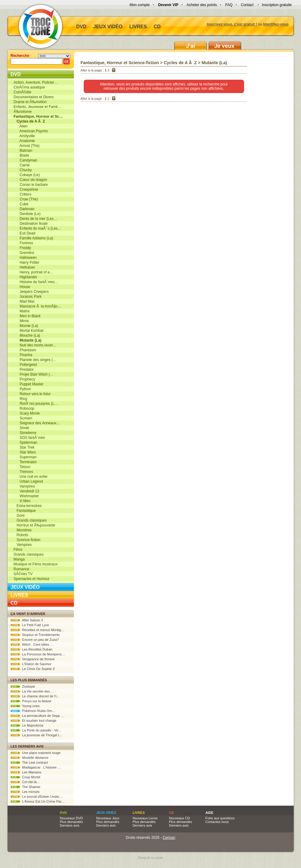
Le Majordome (27, 725)
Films (18, 550)
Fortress (23, 243)
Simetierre (25, 433)
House (22, 287)
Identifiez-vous (276, 24)
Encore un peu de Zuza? (35, 640)
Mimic (21, 321)
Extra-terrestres (28, 506)
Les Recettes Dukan (32, 649)
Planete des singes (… (35, 360)
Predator (24, 370)
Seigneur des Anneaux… (37, 423)
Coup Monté (26, 777)
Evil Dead (24, 233)
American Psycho (31, 131)
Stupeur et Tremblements (35, 635)
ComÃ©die (23, 92)
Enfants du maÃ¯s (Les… (38, 228)
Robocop (24, 408)
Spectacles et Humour (32, 579)
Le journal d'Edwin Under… (37, 797)
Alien (21, 126)
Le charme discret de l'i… (35, 696)
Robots (21, 535)
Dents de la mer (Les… (35, 219)
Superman (25, 457)
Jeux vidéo (108, 27)
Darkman (24, 209)
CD (157, 27)
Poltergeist (25, 365)
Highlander (26, 277)
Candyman (26, 160)
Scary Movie (27, 413)
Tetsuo (22, 467)
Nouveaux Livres (145, 818)
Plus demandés (72, 822)
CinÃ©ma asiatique (29, 87)
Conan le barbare (31, 185)
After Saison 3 (27, 620)
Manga (19, 559)
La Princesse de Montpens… (38, 654)
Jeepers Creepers (31, 292)
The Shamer (26, 787)
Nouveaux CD (179, 818)
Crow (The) (26, 199)
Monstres (23, 530)
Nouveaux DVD (72, 818)
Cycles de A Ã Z (180, 63)
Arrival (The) (27, 146)
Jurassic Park (28, 297)
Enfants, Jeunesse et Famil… (38, 107)
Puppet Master (29, 384)
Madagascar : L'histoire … (36, 767)
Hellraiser (24, 267)
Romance (21, 569)
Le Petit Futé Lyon (30, 625)
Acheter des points (202, 5)
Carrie (22, 165)
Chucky (23, 170)
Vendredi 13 (26, 491)
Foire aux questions (220, 818)
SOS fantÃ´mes (29, 438)
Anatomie (24, 141)
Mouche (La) (27, 335)
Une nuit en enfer (31, 477)
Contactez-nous (217, 822)
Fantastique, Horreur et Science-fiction (120, 63)
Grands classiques (30, 520)
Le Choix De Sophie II (33, 669)
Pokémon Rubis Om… (33, 711)
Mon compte (140, 5)
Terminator (25, 462)
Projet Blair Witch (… (34, 374)
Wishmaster (26, 496)
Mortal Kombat (29, 331)
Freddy (22, 248)
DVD (82, 27)
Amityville (24, 136)
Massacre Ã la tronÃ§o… (38, 306)
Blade (21, 155)
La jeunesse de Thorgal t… (37, 735)
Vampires (24, 486)
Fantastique (25, 511)
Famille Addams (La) (33, 238)
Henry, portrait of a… (34, 272)
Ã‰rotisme (23, 112)
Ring (21, 399)
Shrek (21, 428)
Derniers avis (70, 825)
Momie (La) (26, 326)
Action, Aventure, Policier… (36, 82)
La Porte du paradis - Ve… (36, 730)
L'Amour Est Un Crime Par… (38, 801)
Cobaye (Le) (27, 175)
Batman (23, 151)
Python (22, 389)
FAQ (229, 5)
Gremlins (24, 253)
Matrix (22, 311)
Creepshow (26, 189)
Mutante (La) (214, 63)
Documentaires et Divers (34, 97)
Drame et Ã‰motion (30, 102)
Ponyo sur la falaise (31, 701)
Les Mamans (26, 772)
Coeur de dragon (30, 180)
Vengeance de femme (33, 659)
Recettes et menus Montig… (38, 630)
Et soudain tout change (34, 720)
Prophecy (24, 379)
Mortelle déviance (30, 758)
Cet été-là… (25, 782)
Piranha (23, 355)
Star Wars (25, 452)
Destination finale (31, 224)
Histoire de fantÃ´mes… (36, 282)
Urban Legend (28, 481)
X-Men (22, 501)
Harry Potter (27, 262)
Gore (19, 516)
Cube (21, 204)
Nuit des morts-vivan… (35, 345)
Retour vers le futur (32, 394)
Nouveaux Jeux (108, 818)
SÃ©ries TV (23, 574)
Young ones (25, 706)
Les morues (25, 792)
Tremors (23, 472)
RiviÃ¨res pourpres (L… (36, 404)
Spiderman (26, 443)
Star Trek (24, 447)
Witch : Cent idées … (32, 644)
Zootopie (23, 686)
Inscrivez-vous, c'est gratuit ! (232, 24)
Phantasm (25, 350)
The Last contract (29, 762)
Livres (138, 27)
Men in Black (27, 316)
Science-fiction (27, 540)
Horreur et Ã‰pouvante (35, 525)
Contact (247, 5)
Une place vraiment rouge (36, 753)
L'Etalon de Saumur (31, 664)
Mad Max (24, 301)
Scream (23, 418)
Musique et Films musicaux (36, 564)
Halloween (25, 258)
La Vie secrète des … (32, 691)
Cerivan (169, 838)
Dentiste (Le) (27, 214)
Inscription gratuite (277, 5)
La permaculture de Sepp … (37, 716)
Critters (23, 194)
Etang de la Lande (150, 858)
